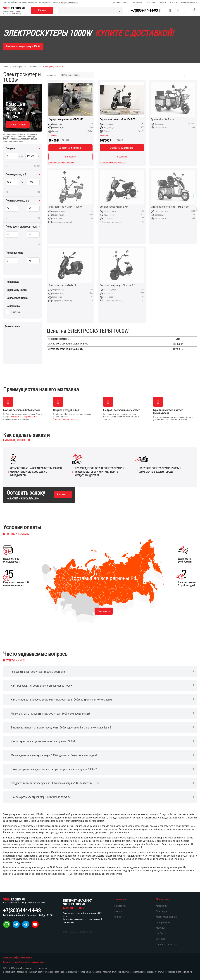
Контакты (174, 2)
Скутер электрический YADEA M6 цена (68, 344)
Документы (120, 906)
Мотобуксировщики (166, 917)
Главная (6, 67)
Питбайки (161, 933)
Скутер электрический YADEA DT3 (117, 120)
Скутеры (160, 939)
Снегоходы (162, 911)
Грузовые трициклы (166, 944)
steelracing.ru (41, 968)
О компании (137, 2)
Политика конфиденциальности (18, 957)
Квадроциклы (163, 922)
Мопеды (160, 928)
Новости (163, 2)
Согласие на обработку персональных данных (24, 962)
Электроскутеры (36, 67)
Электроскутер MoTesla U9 (62, 285)
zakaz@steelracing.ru (69, 2)
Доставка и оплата (120, 2)
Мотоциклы (162, 906)
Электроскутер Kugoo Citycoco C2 (117, 285)
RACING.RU (14, 8)
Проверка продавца (189, 2)
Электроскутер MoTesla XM (114, 207)
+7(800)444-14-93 (46, 2)
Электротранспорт (19, 67)
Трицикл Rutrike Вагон (163, 120)
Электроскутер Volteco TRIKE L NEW (170, 207)
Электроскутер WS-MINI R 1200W (65, 207)
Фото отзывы (151, 2)
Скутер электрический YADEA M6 (66, 120)
